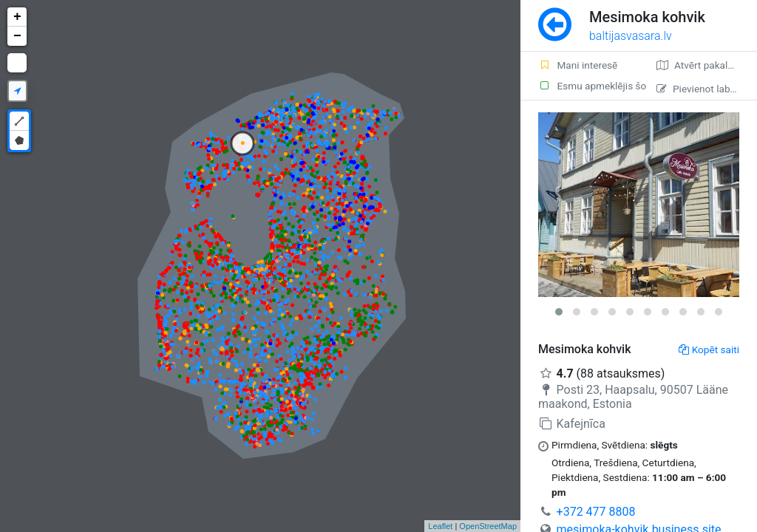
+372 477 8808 (596, 512)
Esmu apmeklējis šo (588, 86)
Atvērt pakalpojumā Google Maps (707, 65)
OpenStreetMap (488, 526)
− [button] (17, 36)
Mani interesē (578, 65)
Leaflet (440, 526)
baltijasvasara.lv (631, 36)
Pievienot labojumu (707, 89)
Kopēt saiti (709, 349)
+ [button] (17, 17)
